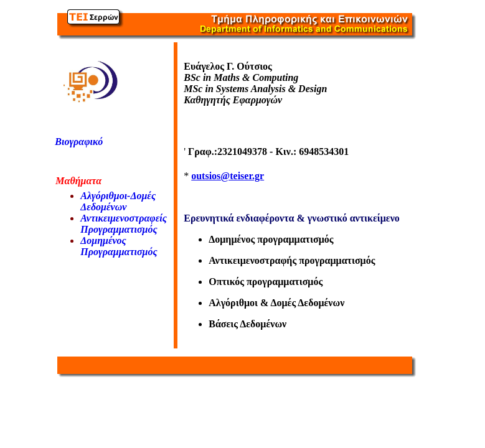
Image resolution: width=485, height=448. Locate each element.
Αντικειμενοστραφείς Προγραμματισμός (124, 224)
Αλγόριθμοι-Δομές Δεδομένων (118, 201)
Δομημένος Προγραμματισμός (119, 246)
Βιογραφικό (79, 142)
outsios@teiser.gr (228, 176)
